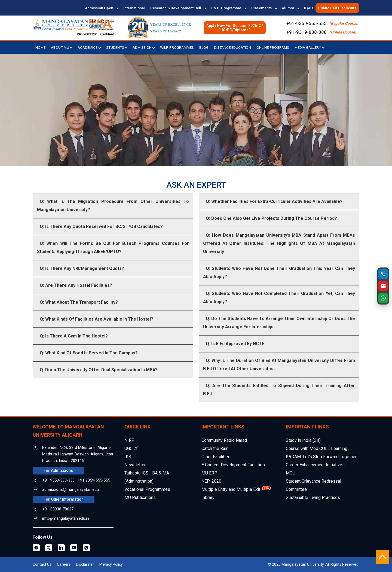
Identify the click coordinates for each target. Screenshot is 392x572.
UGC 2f (131, 448)
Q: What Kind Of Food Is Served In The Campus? (89, 353)
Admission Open (99, 8)
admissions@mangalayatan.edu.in (72, 490)
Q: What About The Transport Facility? (79, 302)
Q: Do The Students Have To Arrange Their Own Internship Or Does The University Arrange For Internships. (279, 323)
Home (40, 47)
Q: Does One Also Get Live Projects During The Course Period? (271, 218)
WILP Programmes (177, 47)
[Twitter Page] (49, 548)
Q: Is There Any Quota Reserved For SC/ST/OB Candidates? (101, 226)
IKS (128, 457)
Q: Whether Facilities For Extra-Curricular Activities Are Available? (274, 201)
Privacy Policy (111, 564)
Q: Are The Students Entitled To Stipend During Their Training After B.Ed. (279, 390)
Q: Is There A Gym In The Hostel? (74, 336)
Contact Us (42, 564)
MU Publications (140, 498)
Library (208, 498)
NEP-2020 (211, 481)
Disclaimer (85, 564)
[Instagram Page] (86, 548)
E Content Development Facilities (233, 465)
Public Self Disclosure (337, 8)
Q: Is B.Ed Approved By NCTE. (236, 344)
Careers (64, 564)
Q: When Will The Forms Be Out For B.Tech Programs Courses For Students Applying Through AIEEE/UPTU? (113, 247)
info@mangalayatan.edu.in (66, 518)
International (134, 8)
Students (117, 47)
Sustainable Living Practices (313, 498)
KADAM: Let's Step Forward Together (321, 457)
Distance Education (232, 47)
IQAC (308, 8)
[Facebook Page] (36, 548)
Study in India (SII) (303, 440)
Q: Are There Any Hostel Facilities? (76, 285)
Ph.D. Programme (226, 8)
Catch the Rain (215, 448)
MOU (291, 473)
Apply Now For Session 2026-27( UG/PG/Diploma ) (235, 28)
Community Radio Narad (224, 440)
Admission (144, 47)
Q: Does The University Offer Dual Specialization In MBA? (99, 370)
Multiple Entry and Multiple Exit (231, 489)
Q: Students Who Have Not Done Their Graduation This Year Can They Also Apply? (279, 273)
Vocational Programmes (147, 489)
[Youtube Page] (74, 548)
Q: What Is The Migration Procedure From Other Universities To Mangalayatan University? (113, 206)
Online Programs (273, 47)
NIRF (129, 440)
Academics (89, 47)
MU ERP (209, 473)
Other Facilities (216, 457)
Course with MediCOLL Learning (317, 448)
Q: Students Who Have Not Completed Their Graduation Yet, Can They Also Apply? (279, 298)
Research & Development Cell (176, 8)
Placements (261, 8)
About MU (62, 47)
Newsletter (135, 465)
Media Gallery (310, 47)
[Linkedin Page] (61, 548)
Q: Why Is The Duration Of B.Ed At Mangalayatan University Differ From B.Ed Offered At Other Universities (279, 365)
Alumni (288, 8)
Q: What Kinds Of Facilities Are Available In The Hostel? (97, 319)
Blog (204, 47)
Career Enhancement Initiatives (315, 465)
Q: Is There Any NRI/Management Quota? (82, 268)
